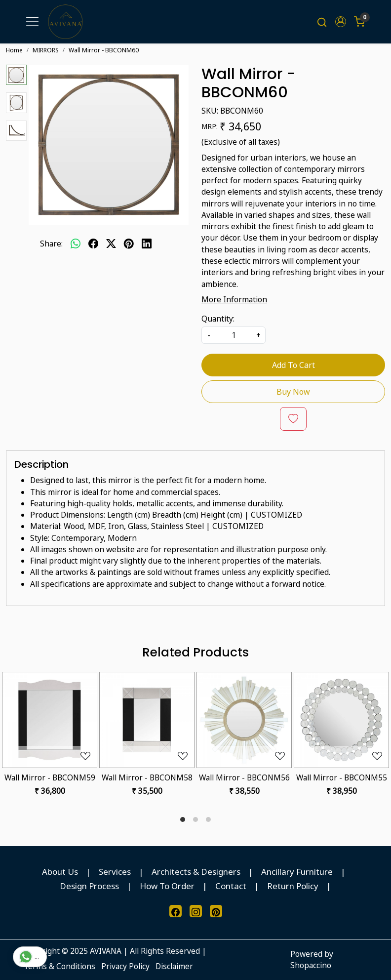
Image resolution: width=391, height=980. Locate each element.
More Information (234, 299)
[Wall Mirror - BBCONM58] (147, 720)
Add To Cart (293, 365)
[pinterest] (129, 244)
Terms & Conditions (59, 966)
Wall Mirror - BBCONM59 (50, 777)
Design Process (89, 886)
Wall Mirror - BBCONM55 (342, 777)
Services (115, 872)
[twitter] (111, 244)
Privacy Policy (125, 966)
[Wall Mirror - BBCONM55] (341, 720)
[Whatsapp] (76, 244)
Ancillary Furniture (297, 872)
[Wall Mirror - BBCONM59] (50, 720)
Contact (231, 886)
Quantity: (218, 319)
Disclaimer (174, 966)
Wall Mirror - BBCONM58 (147, 777)
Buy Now (293, 392)
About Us (60, 872)
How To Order (167, 886)
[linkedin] (147, 244)
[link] (322, 22)
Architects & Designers (196, 872)
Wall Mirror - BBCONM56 (244, 777)
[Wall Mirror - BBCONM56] (244, 720)
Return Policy (293, 886)
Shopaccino (311, 965)
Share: (51, 244)
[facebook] (93, 244)
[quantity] (234, 335)
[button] (341, 22)
